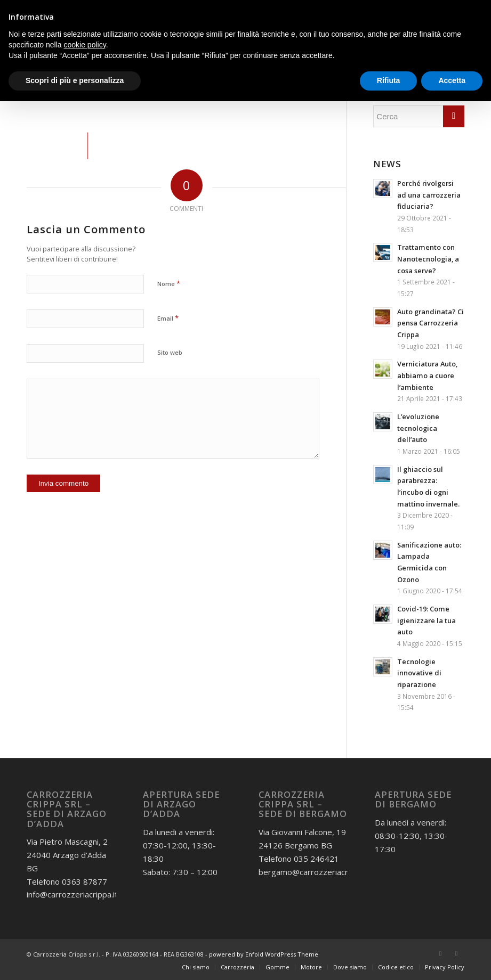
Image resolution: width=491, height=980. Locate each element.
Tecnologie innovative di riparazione (419, 673)
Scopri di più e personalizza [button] (75, 80)
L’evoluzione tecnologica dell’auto (418, 428)
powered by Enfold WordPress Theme (264, 954)
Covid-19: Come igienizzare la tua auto (426, 620)
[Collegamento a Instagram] (456, 953)
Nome (169, 283)
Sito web (170, 352)
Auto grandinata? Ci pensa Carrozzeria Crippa (430, 323)
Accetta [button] (452, 80)
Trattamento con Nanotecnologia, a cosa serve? (428, 259)
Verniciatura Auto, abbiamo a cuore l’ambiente (427, 375)
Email (168, 318)
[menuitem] (196, 967)
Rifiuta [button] (389, 80)
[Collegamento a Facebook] (440, 953)
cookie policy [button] (85, 45)
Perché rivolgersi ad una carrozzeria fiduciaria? (429, 195)
